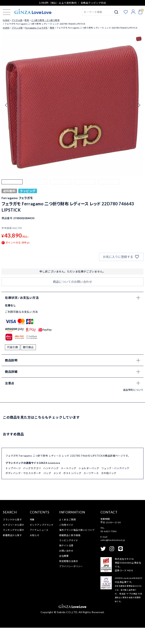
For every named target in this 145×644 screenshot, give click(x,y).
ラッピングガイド (69, 557)
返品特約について (133, 406)
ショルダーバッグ (89, 484)
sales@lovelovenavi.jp (113, 556)
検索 (116, 12)
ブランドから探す (12, 536)
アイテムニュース (39, 546)
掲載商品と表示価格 (70, 552)
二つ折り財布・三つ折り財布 (45, 20)
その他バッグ (109, 489)
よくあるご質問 (67, 536)
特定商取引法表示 (69, 577)
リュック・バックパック (115, 484)
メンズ (57, 489)
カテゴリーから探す (13, 541)
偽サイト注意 (66, 562)
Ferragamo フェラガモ (36, 28)
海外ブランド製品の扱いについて (77, 546)
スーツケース (91, 489)
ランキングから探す (13, 546)
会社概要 (64, 572)
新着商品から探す (12, 552)
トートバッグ (69, 484)
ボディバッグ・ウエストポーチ (23, 489)
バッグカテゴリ (32, 484)
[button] (12, 190)
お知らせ (35, 552)
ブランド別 (17, 28)
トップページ (13, 484)
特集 (32, 536)
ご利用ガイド (66, 541)
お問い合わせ (66, 567)
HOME (6, 20)
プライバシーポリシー (71, 583)
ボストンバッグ (72, 489)
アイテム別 (17, 20)
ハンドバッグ (51, 484)
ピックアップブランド (42, 541)
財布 (27, 20)
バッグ (47, 489)
